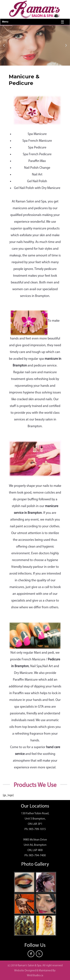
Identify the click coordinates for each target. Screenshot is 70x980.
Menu (5, 22)
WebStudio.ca (35, 976)
